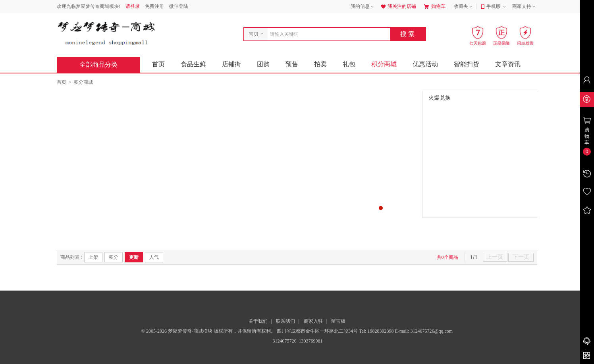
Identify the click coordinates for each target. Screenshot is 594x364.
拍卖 (320, 64)
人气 (154, 257)
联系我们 (285, 321)
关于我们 (258, 321)
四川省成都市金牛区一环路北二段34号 (318, 331)
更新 (134, 257)
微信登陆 (179, 6)
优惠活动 (425, 64)
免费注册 (154, 6)
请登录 (133, 6)
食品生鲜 (193, 64)
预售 (292, 64)
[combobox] (327, 34)
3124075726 (284, 341)
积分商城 (384, 64)
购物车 (435, 6)
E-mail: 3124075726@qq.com (424, 331)
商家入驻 (313, 321)
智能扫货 (467, 64)
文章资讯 (508, 64)
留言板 (338, 321)
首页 (158, 64)
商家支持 (525, 7)
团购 (263, 64)
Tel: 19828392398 (377, 331)
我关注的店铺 (398, 6)
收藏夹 (464, 7)
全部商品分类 (105, 65)
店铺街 (231, 64)
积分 (114, 257)
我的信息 (363, 7)
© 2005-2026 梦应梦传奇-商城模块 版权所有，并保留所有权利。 (208, 331)
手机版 (497, 7)
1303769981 (310, 341)
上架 (93, 257)
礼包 (349, 64)
